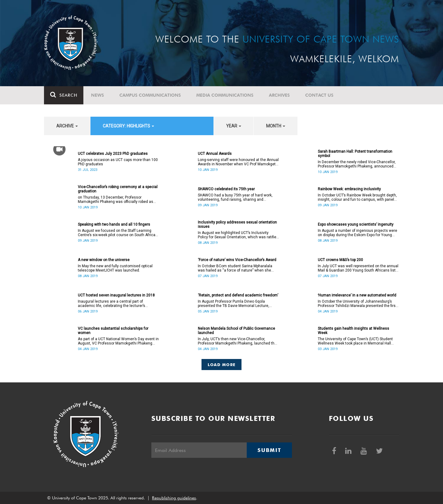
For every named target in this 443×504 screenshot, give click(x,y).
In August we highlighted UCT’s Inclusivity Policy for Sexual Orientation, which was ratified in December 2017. (238, 235)
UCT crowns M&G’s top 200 (340, 260)
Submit (269, 450)
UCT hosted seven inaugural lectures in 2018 (116, 295)
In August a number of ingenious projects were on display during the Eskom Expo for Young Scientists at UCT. (357, 233)
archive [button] (67, 126)
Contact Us (319, 95)
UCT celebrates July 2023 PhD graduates (113, 154)
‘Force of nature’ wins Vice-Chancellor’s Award (237, 260)
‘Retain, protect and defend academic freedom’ (238, 295)
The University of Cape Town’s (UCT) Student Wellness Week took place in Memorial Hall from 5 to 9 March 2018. (355, 341)
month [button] (276, 126)
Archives (279, 95)
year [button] (234, 126)
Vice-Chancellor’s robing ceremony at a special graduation (118, 189)
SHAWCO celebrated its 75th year (226, 189)
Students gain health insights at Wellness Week (353, 331)
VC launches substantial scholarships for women (113, 331)
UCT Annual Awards (215, 154)
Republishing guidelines (174, 498)
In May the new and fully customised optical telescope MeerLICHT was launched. (115, 268)
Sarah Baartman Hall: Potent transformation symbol (355, 154)
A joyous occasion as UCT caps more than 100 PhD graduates (118, 162)
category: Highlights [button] (128, 126)
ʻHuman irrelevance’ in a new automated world (357, 295)
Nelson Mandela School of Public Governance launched (236, 331)
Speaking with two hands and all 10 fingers (114, 224)
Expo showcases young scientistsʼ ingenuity (356, 224)
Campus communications (150, 95)
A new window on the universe (104, 260)
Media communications (225, 95)
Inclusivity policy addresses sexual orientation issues (237, 224)
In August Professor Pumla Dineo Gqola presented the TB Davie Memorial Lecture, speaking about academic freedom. (233, 304)
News (98, 95)
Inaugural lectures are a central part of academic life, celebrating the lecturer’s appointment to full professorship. (112, 304)
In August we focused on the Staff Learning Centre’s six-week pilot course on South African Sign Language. (118, 233)
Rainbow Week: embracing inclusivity (349, 189)
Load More (222, 365)
